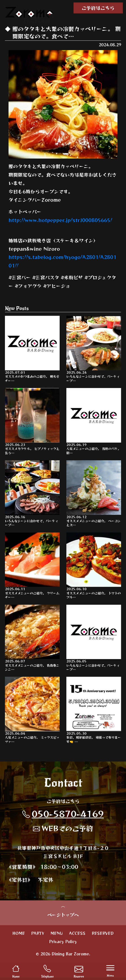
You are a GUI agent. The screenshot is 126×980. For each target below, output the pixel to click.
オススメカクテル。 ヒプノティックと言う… (32, 422)
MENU (57, 936)
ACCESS (77, 936)
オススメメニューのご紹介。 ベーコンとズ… (94, 494)
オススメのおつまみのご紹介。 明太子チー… (32, 349)
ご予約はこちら (98, 8)
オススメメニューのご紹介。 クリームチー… (32, 567)
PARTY (38, 936)
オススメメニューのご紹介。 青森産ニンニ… (32, 640)
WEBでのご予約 (63, 830)
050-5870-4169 (63, 816)
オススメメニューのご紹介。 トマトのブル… (94, 567)
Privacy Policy (63, 944)
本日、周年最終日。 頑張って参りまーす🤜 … (94, 712)
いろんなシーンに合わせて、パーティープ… (94, 349)
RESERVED (103, 936)
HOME (19, 936)
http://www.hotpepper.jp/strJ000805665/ (60, 220)
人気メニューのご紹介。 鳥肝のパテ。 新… (94, 422)
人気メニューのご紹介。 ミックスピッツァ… (32, 712)
